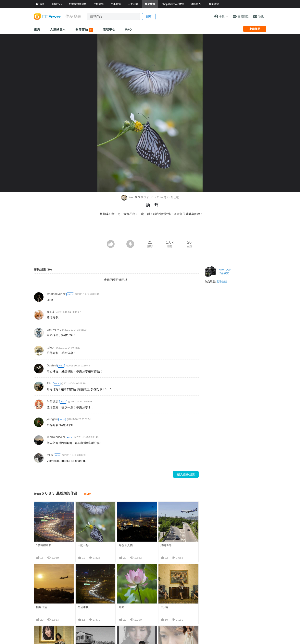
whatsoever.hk (56, 294)
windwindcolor (56, 437)
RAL (50, 383)
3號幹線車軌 (44, 545)
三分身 (165, 607)
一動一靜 (83, 545)
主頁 (37, 29)
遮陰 (122, 607)
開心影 (51, 312)
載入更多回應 (186, 474)
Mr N (50, 455)
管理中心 (109, 29)
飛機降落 (166, 545)
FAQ (129, 29)
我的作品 (84, 30)
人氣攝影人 (58, 29)
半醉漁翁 (53, 401)
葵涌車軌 (83, 607)
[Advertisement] (150, 229)
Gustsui (52, 365)
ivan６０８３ (134, 197)
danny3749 (54, 330)
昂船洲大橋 (126, 545)
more (87, 494)
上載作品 (255, 29)
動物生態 (222, 282)
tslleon (51, 347)
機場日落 (42, 607)
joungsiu (52, 419)
